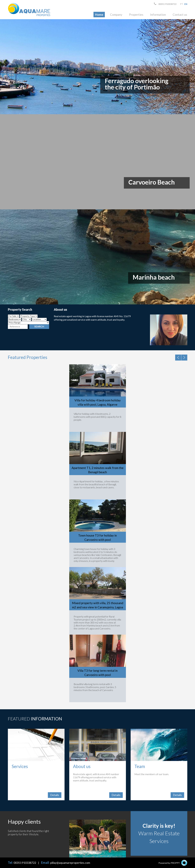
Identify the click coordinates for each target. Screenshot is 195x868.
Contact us (180, 15)
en (186, 4)
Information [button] (158, 15)
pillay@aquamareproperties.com (70, 863)
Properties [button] (136, 15)
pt (182, 4)
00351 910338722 (165, 4)
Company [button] (116, 15)
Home (99, 15)
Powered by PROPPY (169, 863)
